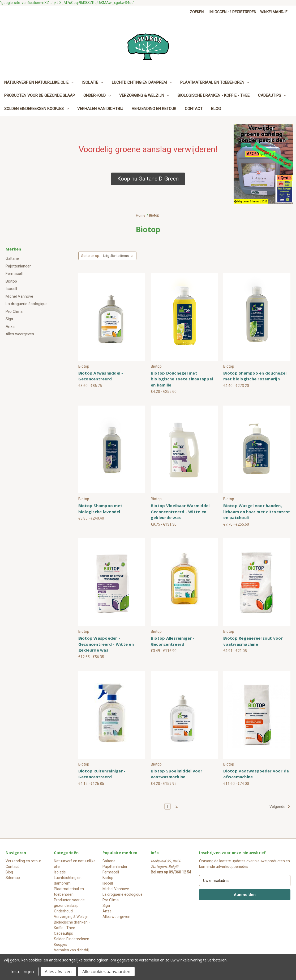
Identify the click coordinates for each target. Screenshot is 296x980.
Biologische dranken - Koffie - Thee (214, 95)
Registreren (244, 12)
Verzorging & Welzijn (144, 95)
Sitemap (13, 878)
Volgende (280, 807)
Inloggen (218, 12)
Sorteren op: (91, 256)
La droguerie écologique (27, 304)
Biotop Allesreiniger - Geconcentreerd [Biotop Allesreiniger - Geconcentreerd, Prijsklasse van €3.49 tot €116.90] (173, 641)
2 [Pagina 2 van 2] (177, 806)
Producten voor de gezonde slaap (40, 95)
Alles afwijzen (58, 972)
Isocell (11, 289)
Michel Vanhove (19, 296)
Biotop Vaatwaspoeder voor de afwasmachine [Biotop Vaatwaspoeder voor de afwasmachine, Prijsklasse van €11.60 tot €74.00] (256, 774)
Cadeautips (272, 95)
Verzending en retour (154, 109)
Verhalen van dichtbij (100, 109)
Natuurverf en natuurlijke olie (39, 82)
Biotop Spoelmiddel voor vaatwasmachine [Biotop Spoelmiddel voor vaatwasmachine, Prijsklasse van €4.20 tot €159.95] (177, 774)
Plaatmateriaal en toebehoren (215, 82)
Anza (10, 327)
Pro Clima (14, 311)
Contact (194, 109)
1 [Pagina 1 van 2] (168, 806)
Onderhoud (97, 95)
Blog (216, 109)
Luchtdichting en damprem (142, 82)
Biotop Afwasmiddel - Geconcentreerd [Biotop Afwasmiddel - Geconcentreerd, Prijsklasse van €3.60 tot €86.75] (101, 376)
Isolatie (93, 82)
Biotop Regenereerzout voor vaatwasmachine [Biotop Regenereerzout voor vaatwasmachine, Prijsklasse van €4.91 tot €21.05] (253, 641)
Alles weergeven (20, 334)
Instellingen (22, 972)
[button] (148, 179)
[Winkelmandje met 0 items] (274, 12)
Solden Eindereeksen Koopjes (37, 109)
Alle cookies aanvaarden (106, 972)
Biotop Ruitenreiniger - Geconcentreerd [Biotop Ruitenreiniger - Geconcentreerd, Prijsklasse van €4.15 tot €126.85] (102, 774)
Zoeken (197, 12)
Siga (9, 319)
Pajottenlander (18, 266)
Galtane (12, 258)
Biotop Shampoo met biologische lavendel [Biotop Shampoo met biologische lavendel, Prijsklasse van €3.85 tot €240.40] (100, 509)
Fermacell (14, 274)
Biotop (11, 281)
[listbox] (119, 256)
